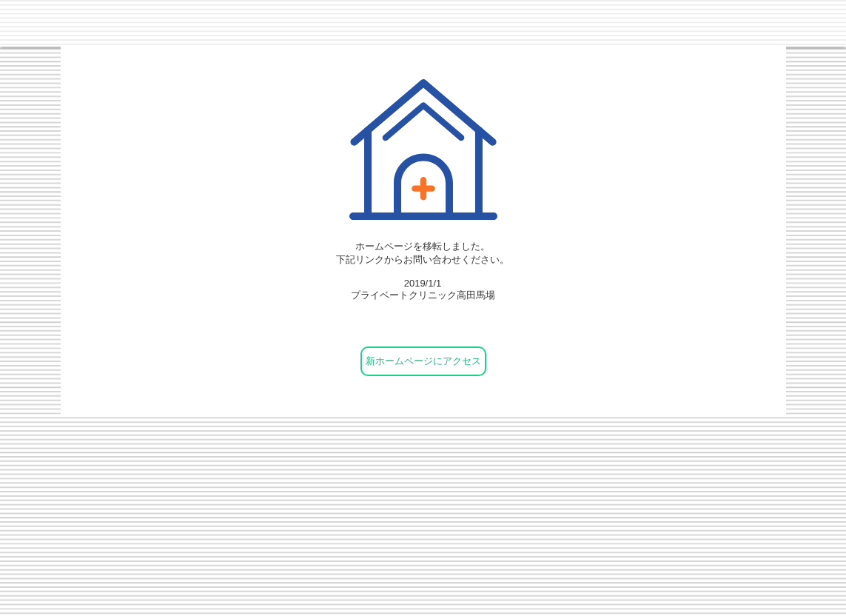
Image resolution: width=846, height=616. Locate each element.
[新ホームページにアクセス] (423, 361)
